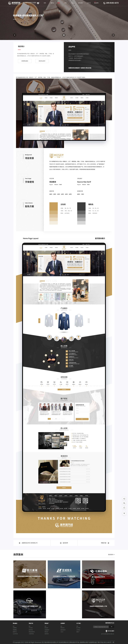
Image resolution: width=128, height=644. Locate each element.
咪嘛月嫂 (105, 543)
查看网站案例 (25, 62)
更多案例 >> (111, 555)
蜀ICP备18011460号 (104, 642)
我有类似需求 (42, 62)
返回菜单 (64, 543)
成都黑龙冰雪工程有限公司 (28, 543)
